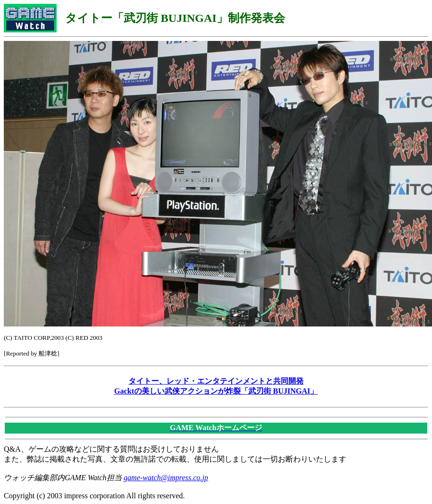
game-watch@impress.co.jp (166, 478)
